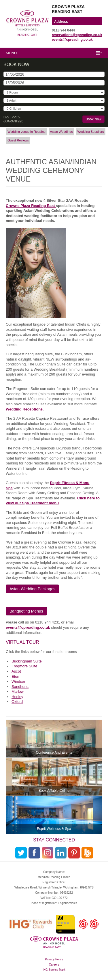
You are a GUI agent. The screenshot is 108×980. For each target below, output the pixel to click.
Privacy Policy (54, 959)
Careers (54, 965)
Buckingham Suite (27, 661)
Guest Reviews (18, 140)
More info (54, 739)
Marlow (18, 691)
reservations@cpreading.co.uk (77, 35)
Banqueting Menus (26, 611)
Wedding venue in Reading (26, 132)
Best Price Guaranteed (13, 119)
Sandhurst (20, 687)
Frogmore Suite (24, 666)
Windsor (18, 681)
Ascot (16, 671)
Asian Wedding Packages (32, 589)
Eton (15, 676)
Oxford (17, 702)
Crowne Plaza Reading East (31, 206)
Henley (17, 697)
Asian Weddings (61, 132)
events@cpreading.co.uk (72, 40)
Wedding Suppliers (90, 132)
